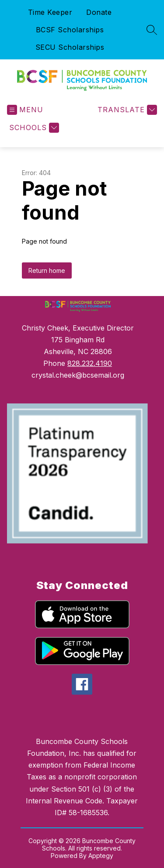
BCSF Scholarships (70, 30)
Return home (47, 270)
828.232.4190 (90, 363)
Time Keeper (50, 12)
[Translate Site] (126, 110)
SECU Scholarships (70, 47)
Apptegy (101, 856)
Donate (99, 12)
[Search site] (152, 30)
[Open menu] (25, 110)
